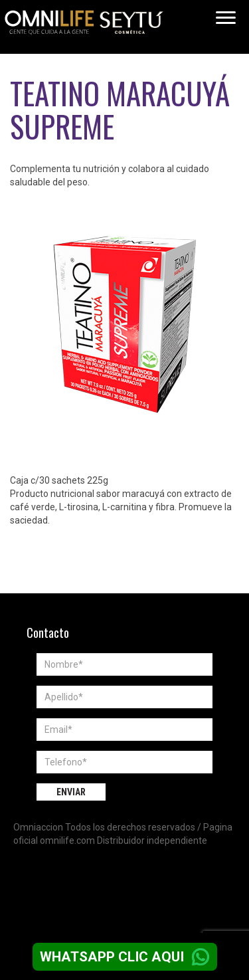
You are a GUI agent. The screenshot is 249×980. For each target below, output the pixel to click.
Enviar (71, 792)
